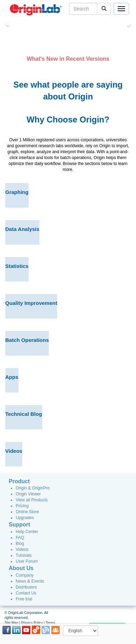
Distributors (26, 587)
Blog (20, 544)
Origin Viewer (28, 494)
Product (19, 481)
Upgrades (25, 518)
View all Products (32, 500)
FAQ (20, 538)
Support (19, 525)
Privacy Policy (32, 623)
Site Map (11, 623)
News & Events (30, 581)
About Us (21, 568)
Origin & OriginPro (33, 488)
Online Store (27, 512)
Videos (22, 549)
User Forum (27, 561)
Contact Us (26, 593)
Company (25, 575)
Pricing (22, 506)
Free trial (24, 599)
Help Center (27, 532)
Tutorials (24, 555)
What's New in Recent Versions (68, 59)
